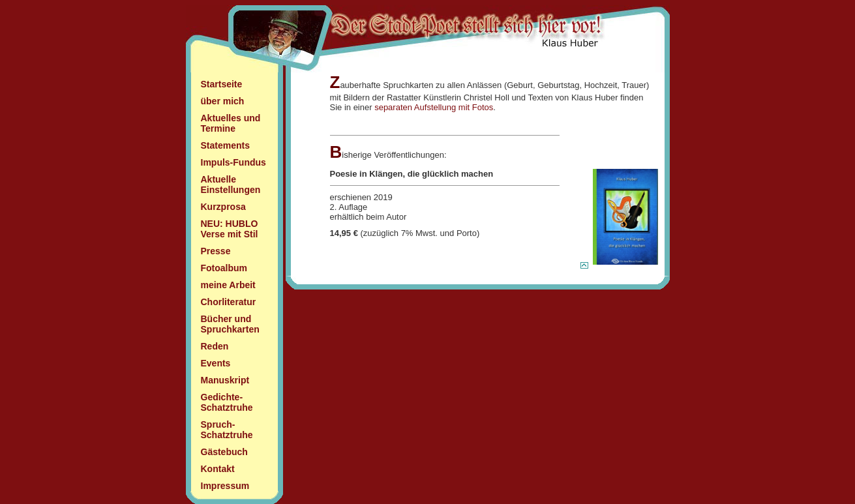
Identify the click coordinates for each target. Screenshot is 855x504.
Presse (216, 251)
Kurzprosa (223, 207)
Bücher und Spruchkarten (230, 324)
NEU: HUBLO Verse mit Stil (230, 229)
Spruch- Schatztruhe (227, 430)
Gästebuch (224, 452)
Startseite (222, 84)
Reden (215, 346)
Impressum (225, 486)
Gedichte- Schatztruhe (227, 402)
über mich (223, 101)
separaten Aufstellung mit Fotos (434, 107)
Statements (225, 145)
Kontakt (218, 469)
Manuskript (225, 380)
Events (216, 363)
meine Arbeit (228, 285)
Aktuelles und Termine (231, 123)
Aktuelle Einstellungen (231, 185)
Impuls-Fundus (233, 162)
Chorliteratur (229, 302)
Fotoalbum (224, 268)
